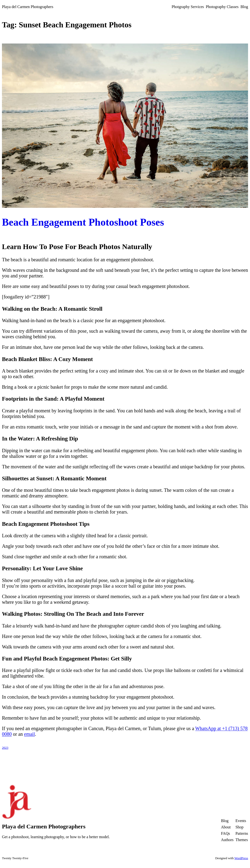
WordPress (241, 858)
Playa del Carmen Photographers (28, 7)
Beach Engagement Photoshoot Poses (83, 222)
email (30, 734)
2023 (5, 748)
